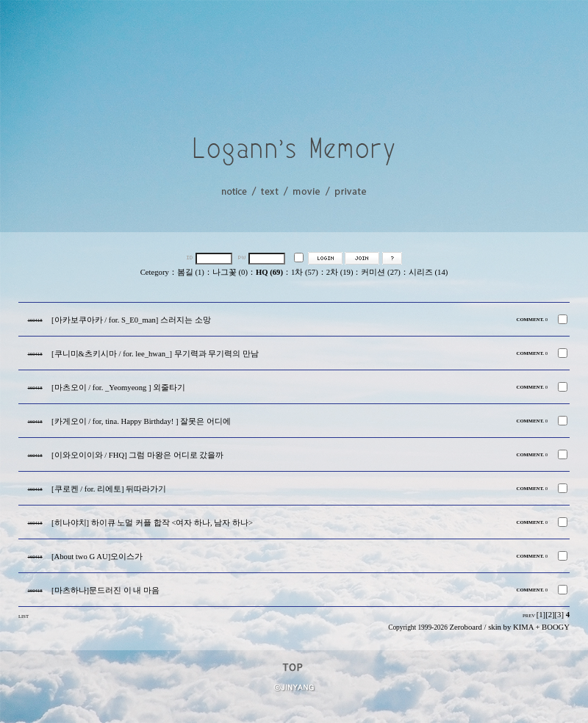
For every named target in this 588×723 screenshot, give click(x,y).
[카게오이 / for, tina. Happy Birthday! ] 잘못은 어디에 (141, 421)
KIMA (523, 627)
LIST (24, 616)
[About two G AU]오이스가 (97, 557)
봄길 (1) (191, 272)
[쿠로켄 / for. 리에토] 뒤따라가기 (109, 489)
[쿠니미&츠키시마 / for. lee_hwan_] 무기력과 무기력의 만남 (155, 354)
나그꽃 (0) (230, 272)
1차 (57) (305, 272)
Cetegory (155, 272)
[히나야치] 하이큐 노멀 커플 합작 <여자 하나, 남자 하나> (152, 523)
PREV (529, 615)
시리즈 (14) (428, 272)
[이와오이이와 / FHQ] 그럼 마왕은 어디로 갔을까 (137, 455)
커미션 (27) (380, 272)
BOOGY (556, 627)
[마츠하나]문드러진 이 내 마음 (105, 590)
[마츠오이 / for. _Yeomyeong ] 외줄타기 (118, 388)
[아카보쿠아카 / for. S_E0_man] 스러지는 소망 (131, 320)
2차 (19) (340, 272)
